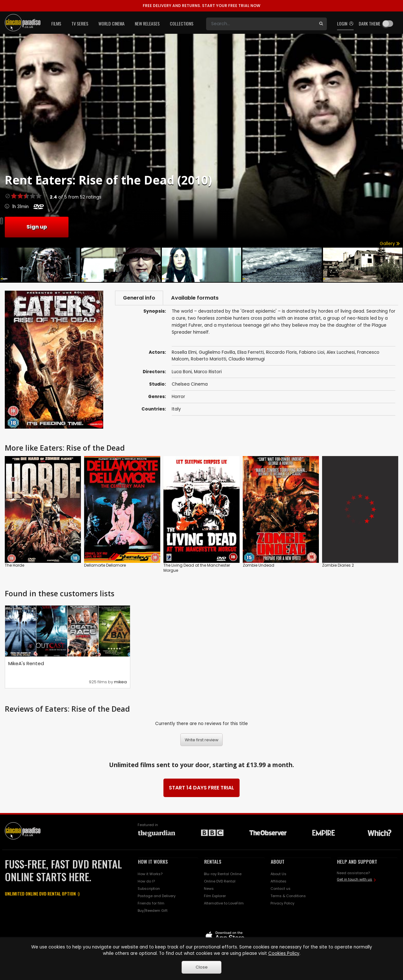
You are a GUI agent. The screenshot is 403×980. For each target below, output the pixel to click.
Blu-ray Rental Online (223, 874)
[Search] (261, 24)
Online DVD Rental (220, 881)
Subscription (149, 889)
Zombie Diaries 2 (338, 565)
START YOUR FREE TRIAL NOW (201, 6)
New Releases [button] (147, 23)
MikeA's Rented (26, 663)
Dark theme (370, 23)
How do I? (146, 881)
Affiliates (278, 881)
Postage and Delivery (157, 896)
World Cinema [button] (112, 23)
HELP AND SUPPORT (357, 861)
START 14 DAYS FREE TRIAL (201, 788)
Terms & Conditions (288, 896)
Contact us (281, 889)
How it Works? (150, 874)
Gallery (390, 244)
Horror (178, 397)
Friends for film (151, 903)
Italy (176, 409)
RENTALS (213, 861)
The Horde (14, 565)
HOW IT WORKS (153, 861)
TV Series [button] (80, 23)
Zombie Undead (259, 565)
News (209, 889)
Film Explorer (215, 896)
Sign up (37, 227)
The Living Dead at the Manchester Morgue (197, 568)
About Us (278, 874)
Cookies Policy (284, 953)
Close (202, 967)
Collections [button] (182, 23)
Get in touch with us (354, 879)
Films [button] (56, 23)
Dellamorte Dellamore (105, 565)
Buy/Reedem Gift (153, 911)
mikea (120, 682)
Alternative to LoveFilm (224, 903)
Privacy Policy (282, 903)
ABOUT (278, 861)
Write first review (202, 740)
